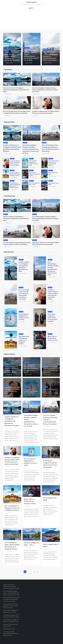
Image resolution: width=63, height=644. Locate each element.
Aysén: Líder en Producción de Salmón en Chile (34, 174)
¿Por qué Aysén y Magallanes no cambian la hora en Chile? (31, 391)
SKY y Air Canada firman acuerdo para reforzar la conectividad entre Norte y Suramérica (11, 599)
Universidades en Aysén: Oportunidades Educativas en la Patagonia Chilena (11, 634)
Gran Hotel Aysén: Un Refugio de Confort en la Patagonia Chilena (15, 174)
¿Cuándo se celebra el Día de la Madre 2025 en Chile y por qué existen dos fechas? (11, 606)
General (8, 50)
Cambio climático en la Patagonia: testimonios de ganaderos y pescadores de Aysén (12, 56)
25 (35, 571)
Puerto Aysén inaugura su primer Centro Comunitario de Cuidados (52, 318)
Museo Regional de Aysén (9, 629)
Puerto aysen (31, 2)
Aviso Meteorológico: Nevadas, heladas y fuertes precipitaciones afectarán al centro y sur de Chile (45, 90)
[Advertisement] (31, 20)
